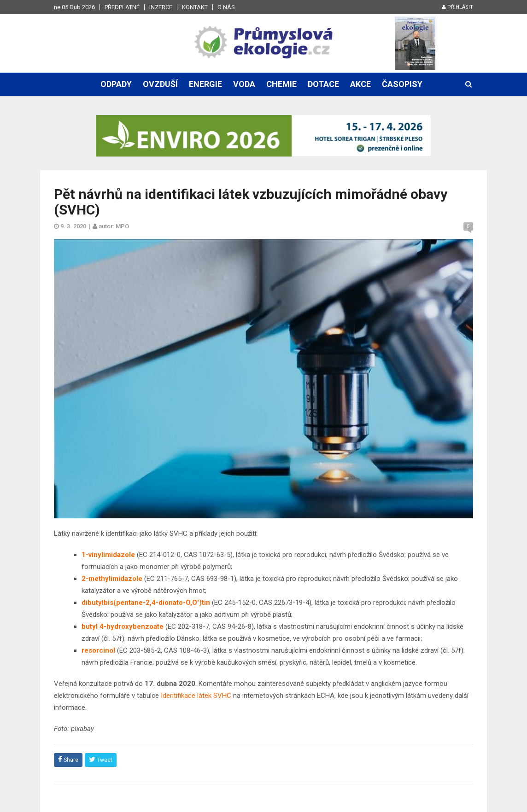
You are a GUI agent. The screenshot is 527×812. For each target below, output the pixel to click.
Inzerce (161, 7)
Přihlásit (457, 7)
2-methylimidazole (112, 579)
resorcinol (98, 650)
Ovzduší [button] (160, 84)
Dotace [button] (323, 84)
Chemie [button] (281, 84)
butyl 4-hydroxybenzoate (123, 626)
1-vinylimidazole (108, 555)
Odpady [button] (116, 84)
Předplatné (122, 7)
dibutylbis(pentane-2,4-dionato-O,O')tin (146, 603)
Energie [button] (205, 84)
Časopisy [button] (402, 84)
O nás (226, 7)
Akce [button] (360, 84)
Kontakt (195, 7)
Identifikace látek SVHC (196, 696)
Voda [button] (244, 84)
